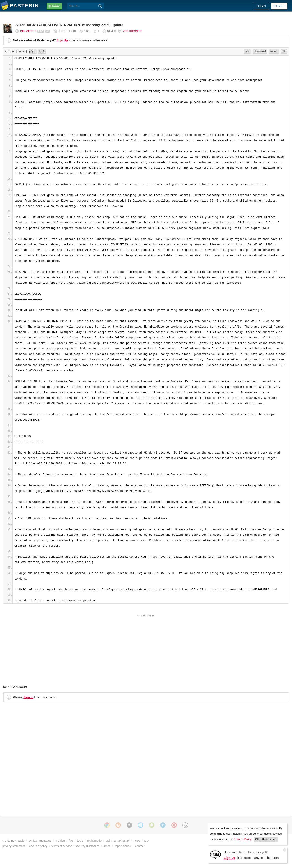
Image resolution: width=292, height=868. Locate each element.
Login (261, 6)
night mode (94, 840)
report (274, 51)
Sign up (279, 6)
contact (140, 846)
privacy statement (14, 846)
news (137, 840)
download (260, 51)
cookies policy (38, 846)
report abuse (123, 846)
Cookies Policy (242, 839)
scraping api (121, 840)
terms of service (62, 846)
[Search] (100, 6)
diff (284, 51)
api (108, 840)
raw (247, 51)
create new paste (13, 840)
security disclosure (87, 846)
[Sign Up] (215, 855)
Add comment (133, 31)
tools (80, 840)
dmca (107, 846)
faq (71, 840)
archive (60, 840)
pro (147, 840)
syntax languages (40, 840)
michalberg (28, 31)
